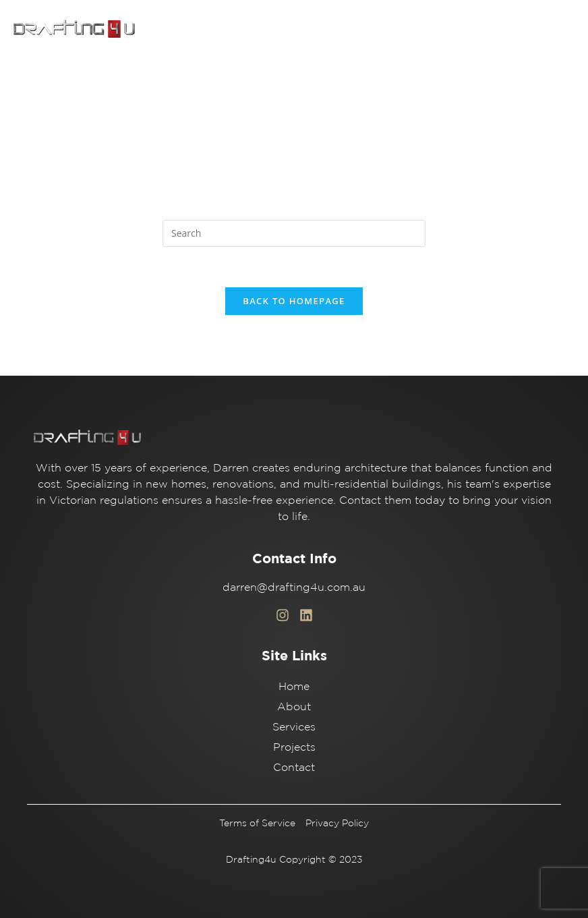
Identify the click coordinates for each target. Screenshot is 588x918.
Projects (294, 747)
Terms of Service (257, 823)
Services (294, 726)
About (294, 706)
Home (294, 686)
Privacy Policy (337, 823)
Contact (294, 767)
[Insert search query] (294, 233)
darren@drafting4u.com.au (294, 587)
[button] (561, 29)
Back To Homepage (294, 301)
